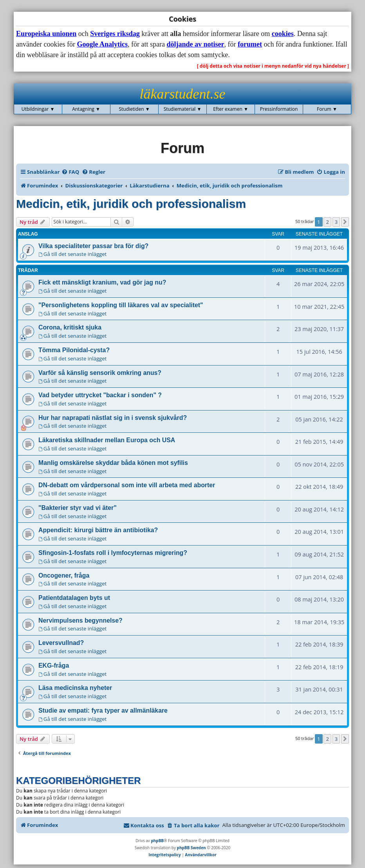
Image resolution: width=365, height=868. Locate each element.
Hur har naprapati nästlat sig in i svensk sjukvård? (113, 418)
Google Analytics (102, 44)
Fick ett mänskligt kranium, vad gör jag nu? (102, 282)
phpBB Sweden (192, 848)
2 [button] (327, 222)
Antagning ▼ (86, 109)
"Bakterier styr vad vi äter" (78, 508)
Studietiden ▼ (134, 109)
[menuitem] (70, 172)
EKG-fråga (54, 665)
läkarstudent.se (183, 94)
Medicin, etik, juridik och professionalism (131, 204)
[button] (345, 222)
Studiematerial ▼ (183, 109)
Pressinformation (279, 109)
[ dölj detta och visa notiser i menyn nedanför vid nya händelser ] (273, 66)
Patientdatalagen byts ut (74, 598)
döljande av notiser (195, 44)
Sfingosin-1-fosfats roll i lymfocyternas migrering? (113, 553)
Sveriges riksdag (115, 34)
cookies (283, 34)
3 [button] (336, 222)
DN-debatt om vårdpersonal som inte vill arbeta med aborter (127, 485)
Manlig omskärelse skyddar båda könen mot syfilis (113, 463)
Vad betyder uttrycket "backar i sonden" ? (100, 395)
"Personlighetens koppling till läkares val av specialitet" (121, 305)
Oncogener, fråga (64, 575)
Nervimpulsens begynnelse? (80, 620)
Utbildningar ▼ (38, 109)
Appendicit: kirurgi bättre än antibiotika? (98, 530)
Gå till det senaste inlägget (72, 254)
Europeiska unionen (46, 34)
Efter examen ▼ (231, 109)
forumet (250, 44)
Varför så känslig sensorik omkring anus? (100, 373)
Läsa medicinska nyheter (75, 688)
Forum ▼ (327, 109)
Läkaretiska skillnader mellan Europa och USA (107, 440)
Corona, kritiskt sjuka (70, 327)
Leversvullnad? (61, 643)
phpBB (157, 841)
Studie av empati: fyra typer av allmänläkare (103, 710)
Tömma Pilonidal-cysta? (74, 350)
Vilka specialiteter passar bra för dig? (93, 246)
